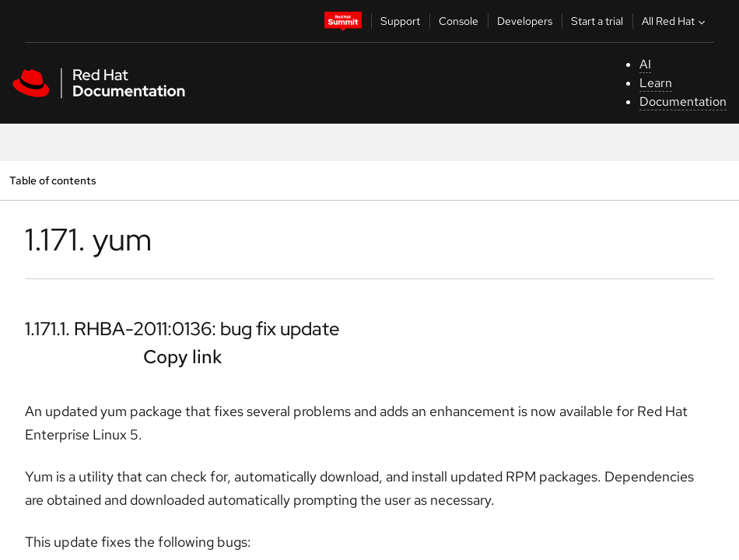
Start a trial (597, 21)
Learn (656, 83)
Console (459, 21)
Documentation (683, 101)
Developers (525, 21)
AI (645, 64)
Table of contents (53, 180)
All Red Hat (675, 21)
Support (400, 21)
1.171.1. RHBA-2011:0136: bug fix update (182, 329)
